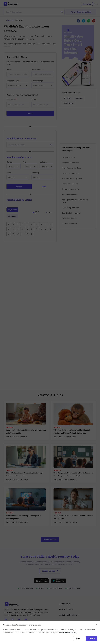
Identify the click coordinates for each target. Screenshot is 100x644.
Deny (78, 638)
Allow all (92, 638)
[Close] (97, 625)
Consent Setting (70, 632)
